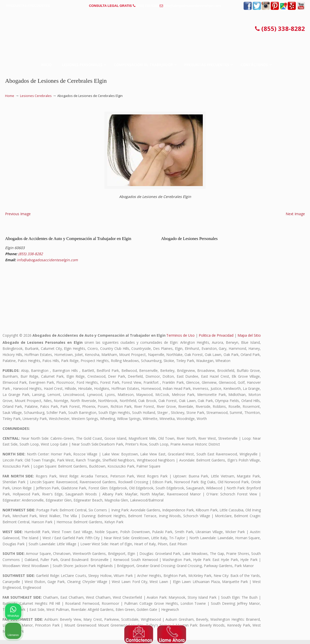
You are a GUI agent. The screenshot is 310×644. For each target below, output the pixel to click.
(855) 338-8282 (147, 6)
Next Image (295, 218)
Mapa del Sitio (249, 339)
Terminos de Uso (180, 339)
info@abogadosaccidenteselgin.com (192, 6)
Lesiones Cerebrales (36, 96)
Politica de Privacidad (216, 339)
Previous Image (18, 218)
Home (10, 96)
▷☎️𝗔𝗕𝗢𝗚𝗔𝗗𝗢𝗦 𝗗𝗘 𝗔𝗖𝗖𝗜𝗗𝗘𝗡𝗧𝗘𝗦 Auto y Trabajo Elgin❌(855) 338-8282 (155, 31)
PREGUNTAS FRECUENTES (28, 6)
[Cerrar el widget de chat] (293, 482)
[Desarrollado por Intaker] (267, 633)
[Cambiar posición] (283, 482)
